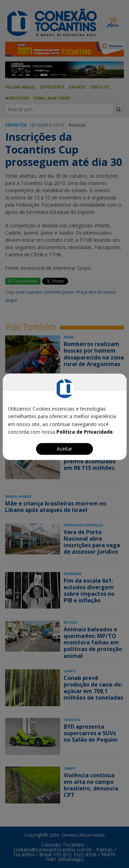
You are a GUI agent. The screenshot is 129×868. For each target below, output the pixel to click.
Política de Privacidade (85, 432)
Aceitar (64, 449)
